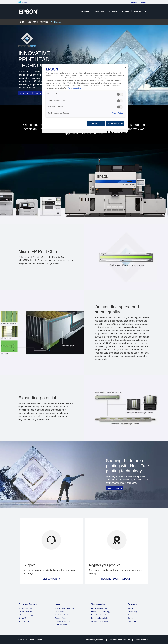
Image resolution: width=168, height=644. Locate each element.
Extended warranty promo (28, 615)
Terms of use (60, 612)
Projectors (99, 11)
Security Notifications (62, 621)
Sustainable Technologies (100, 621)
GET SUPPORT (51, 579)
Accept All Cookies (115, 123)
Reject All (96, 123)
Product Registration (26, 609)
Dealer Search (24, 621)
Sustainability (132, 612)
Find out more (115, 488)
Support (135, 2)
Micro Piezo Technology (100, 615)
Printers (85, 11)
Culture (130, 618)
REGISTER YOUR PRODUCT (117, 579)
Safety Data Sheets (62, 615)
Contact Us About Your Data (119, 640)
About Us (131, 609)
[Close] (125, 68)
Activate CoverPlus (25, 612)
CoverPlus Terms (61, 625)
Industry (125, 11)
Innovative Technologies (100, 618)
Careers (131, 615)
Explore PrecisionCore (31, 93)
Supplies (137, 11)
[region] (85, 99)
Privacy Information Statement (66, 609)
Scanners (113, 11)
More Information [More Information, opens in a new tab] (75, 88)
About (145, 2)
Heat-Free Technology (99, 609)
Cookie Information (142, 640)
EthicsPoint (132, 621)
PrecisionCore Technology (101, 612)
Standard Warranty (62, 618)
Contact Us (22, 618)
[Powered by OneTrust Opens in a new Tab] (117, 131)
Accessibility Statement (95, 640)
